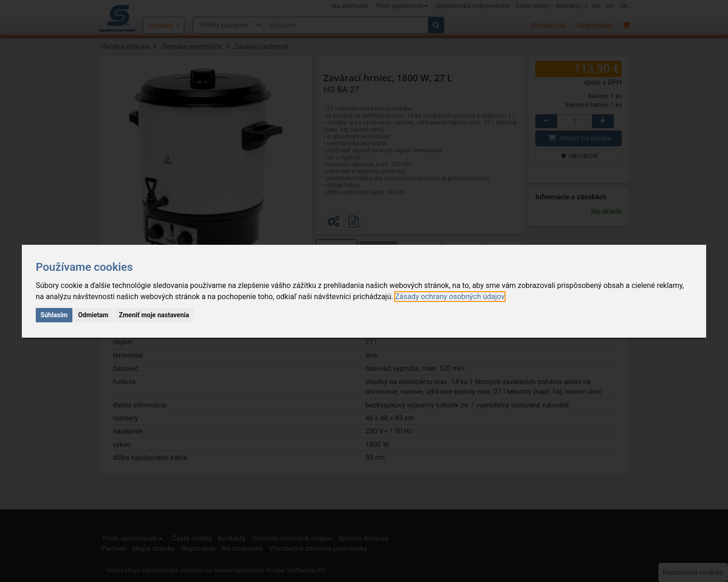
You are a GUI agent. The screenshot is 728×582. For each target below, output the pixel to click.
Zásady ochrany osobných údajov (450, 297)
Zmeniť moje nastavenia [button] (154, 315)
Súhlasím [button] (54, 315)
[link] (450, 297)
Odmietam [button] (93, 315)
